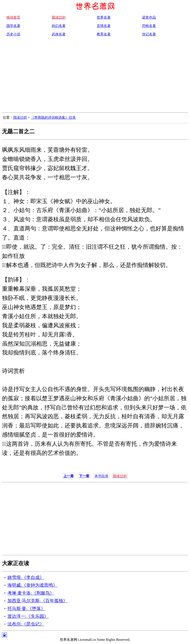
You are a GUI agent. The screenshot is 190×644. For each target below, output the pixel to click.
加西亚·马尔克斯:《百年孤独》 (37, 601)
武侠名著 (59, 34)
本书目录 (101, 476)
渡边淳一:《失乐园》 (28, 616)
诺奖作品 (149, 17)
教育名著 (104, 34)
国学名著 (13, 26)
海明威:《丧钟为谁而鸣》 (33, 585)
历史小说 (13, 34)
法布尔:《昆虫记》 (26, 624)
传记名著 (149, 34)
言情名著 (104, 26)
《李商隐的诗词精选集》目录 (53, 117)
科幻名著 (59, 26)
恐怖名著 (149, 26)
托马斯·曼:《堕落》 (26, 609)
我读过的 (20, 117)
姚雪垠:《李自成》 (26, 577)
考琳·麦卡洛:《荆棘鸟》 (31, 593)
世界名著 (104, 17)
